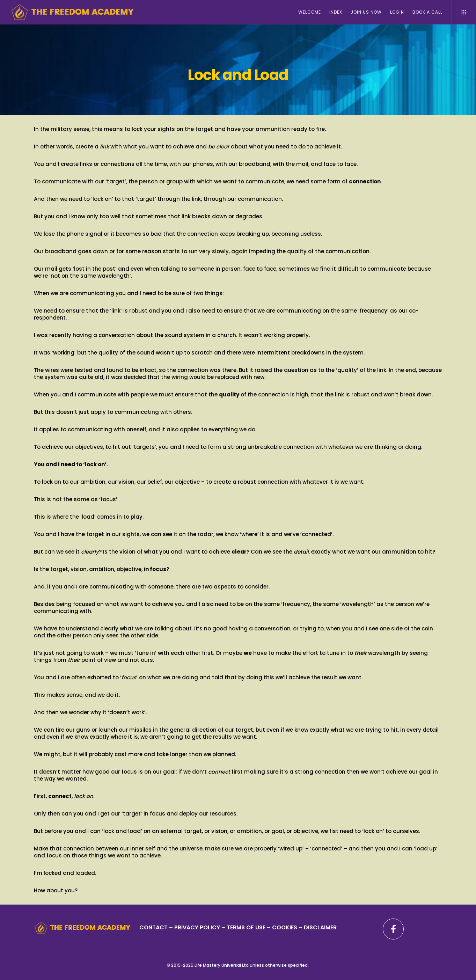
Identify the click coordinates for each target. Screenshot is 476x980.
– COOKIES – (285, 927)
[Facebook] (393, 929)
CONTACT (153, 927)
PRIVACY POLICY (198, 927)
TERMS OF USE (246, 927)
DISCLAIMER (320, 927)
